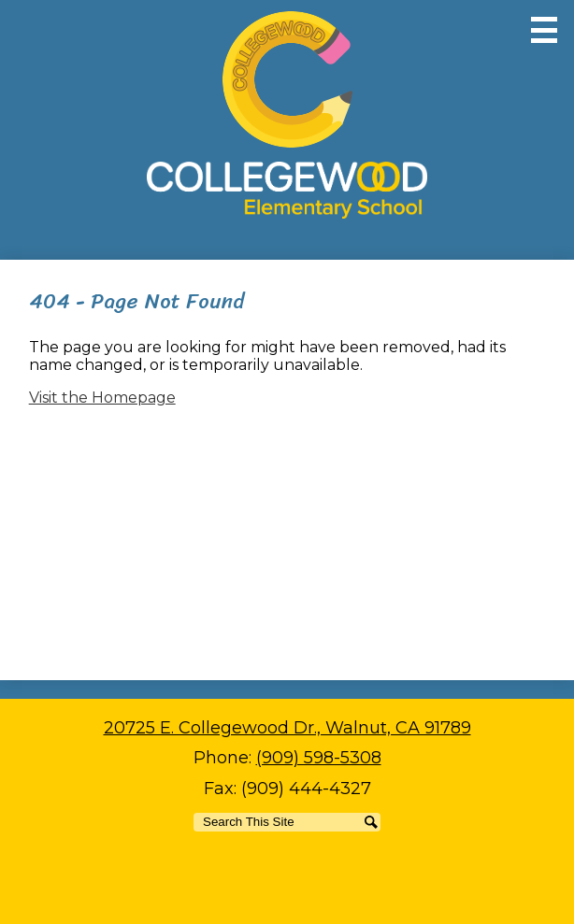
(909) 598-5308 (319, 758)
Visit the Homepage (102, 398)
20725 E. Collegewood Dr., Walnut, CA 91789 (287, 728)
